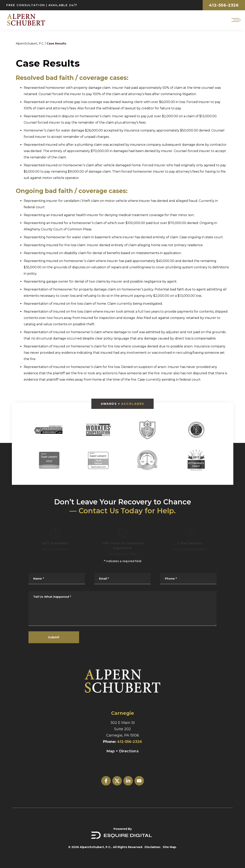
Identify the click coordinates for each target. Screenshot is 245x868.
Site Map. (170, 847)
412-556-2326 (224, 5)
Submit (54, 637)
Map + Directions (122, 751)
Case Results (56, 43)
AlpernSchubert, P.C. (30, 43)
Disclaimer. (153, 847)
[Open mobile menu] (236, 20)
